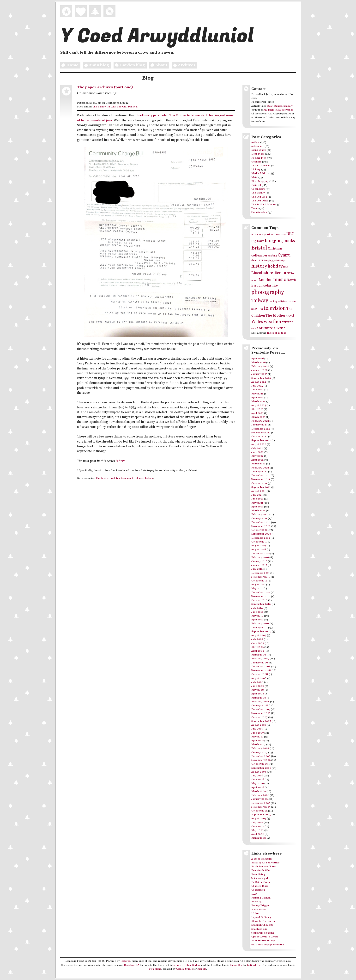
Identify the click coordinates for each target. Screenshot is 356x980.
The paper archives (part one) (105, 87)
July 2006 (257, 776)
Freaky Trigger (260, 905)
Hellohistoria (259, 910)
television (275, 308)
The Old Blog (259, 197)
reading (273, 301)
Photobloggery (260, 181)
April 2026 (257, 359)
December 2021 (261, 475)
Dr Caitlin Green (261, 882)
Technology (258, 189)
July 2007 (257, 729)
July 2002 (257, 823)
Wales (257, 322)
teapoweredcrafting (263, 933)
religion (283, 301)
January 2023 (259, 425)
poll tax (115, 478)
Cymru (284, 255)
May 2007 (257, 737)
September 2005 (261, 815)
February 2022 (260, 468)
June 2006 (258, 780)
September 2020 (261, 534)
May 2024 (257, 394)
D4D (254, 894)
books (289, 241)
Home (69, 65)
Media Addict (259, 173)
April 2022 (257, 460)
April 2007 (257, 741)
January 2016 (259, 561)
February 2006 (260, 795)
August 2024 (259, 382)
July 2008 (257, 682)
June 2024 (257, 390)
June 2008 (258, 686)
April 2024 (257, 398)
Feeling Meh (259, 158)
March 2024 (258, 401)
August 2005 (259, 818)
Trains (255, 208)
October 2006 (259, 764)
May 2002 (257, 830)
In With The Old (117, 107)
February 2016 (260, 557)
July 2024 (257, 386)
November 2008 (261, 670)
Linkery (256, 169)
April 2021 (257, 507)
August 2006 (259, 772)
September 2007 (261, 721)
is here (120, 461)
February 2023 (260, 421)
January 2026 (259, 370)
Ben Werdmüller (261, 870)
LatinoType (254, 965)
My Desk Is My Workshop (278, 110)
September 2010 (261, 604)
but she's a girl (260, 878)
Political (133, 107)
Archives (184, 65)
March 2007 (258, 744)
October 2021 (259, 483)
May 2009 (257, 647)
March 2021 (258, 511)
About (158, 65)
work (254, 328)
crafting (273, 256)
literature (282, 273)
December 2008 (261, 667)
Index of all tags (276, 333)
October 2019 (259, 542)
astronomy (278, 234)
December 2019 (261, 538)
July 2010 (257, 608)
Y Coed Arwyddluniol (157, 36)
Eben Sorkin (193, 965)
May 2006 (257, 783)
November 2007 (261, 713)
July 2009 (257, 639)
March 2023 (258, 417)
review (292, 301)
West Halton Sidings (263, 941)
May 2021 (257, 503)
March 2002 (259, 838)
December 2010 (261, 593)
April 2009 (258, 651)
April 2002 (258, 834)
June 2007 (257, 733)
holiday (275, 266)
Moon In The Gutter (263, 921)
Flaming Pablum (261, 898)
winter (288, 322)
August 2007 (259, 725)
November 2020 (261, 526)
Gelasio (177, 965)
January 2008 (260, 705)
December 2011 (260, 573)
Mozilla (202, 969)
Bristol (259, 248)
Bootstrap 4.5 (132, 965)
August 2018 (259, 549)
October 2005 (259, 811)
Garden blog (129, 65)
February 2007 (260, 748)
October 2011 (259, 581)
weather (273, 322)
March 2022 (258, 464)
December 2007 (261, 709)
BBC (290, 234)
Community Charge (133, 478)
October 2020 (259, 530)
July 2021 (257, 495)
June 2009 (258, 643)
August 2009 (259, 635)
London (265, 280)
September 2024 (261, 378)
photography (268, 292)
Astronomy (258, 146)
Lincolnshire (262, 273)
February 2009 (260, 659)
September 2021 (261, 487)
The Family (99, 107)
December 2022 (261, 429)
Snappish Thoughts (262, 925)
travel (290, 316)
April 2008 (258, 694)
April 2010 (257, 620)
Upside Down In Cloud (265, 937)
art (268, 234)
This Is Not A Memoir (264, 205)
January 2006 (259, 799)
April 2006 (258, 787)
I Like (255, 913)
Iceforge (125, 961)
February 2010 (260, 624)
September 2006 (261, 768)
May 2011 (257, 588)
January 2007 (259, 752)
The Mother (103, 478)
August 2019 (259, 546)
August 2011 (258, 585)
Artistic (255, 142)
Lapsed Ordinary (261, 917)
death (255, 260)
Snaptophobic (259, 929)
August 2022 (259, 444)
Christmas (275, 249)
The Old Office (260, 201)
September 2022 (261, 440)
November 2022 (261, 433)
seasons (257, 309)
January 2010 (259, 628)
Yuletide (279, 328)
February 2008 (260, 702)
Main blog (96, 65)
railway (260, 301)
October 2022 (259, 437)
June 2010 (257, 612)
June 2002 (258, 826)
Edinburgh (265, 261)
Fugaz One (236, 965)
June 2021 (257, 499)
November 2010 (261, 596)
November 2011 (261, 577)
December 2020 (261, 522)
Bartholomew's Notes (263, 867)
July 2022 (257, 448)
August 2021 (259, 491)
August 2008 (259, 678)
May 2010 (257, 616)
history (149, 478)
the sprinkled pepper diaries (268, 945)
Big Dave (258, 241)
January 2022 (259, 472)
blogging (274, 241)
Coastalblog (258, 890)
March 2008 (259, 698)
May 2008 (258, 690)
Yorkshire (265, 328)
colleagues (259, 256)
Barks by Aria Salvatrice (265, 863)
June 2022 (257, 452)
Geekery (256, 162)
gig (273, 261)
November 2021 (261, 479)
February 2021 (260, 514)
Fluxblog (256, 902)
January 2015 (259, 565)
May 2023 (257, 409)
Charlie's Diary (260, 886)
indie (286, 267)
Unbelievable (259, 212)
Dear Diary (258, 154)
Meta (254, 177)
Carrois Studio (184, 969)
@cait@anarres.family (280, 106)
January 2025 (259, 374)
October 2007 (259, 717)
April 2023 (257, 413)
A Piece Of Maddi (262, 859)
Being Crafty (259, 150)
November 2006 (261, 760)
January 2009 (259, 663)
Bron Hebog (258, 874)
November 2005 (261, 807)
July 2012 (257, 569)
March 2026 (258, 362)
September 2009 (261, 631)
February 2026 (260, 366)
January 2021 (259, 518)
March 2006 (259, 791)
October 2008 (260, 674)
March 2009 (259, 655)
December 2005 (261, 803)
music (280, 280)
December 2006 (261, 756)
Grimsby (280, 261)
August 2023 (259, 405)
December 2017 (260, 554)
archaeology (259, 235)
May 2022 (257, 456)
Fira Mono (155, 969)
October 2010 (259, 600)
